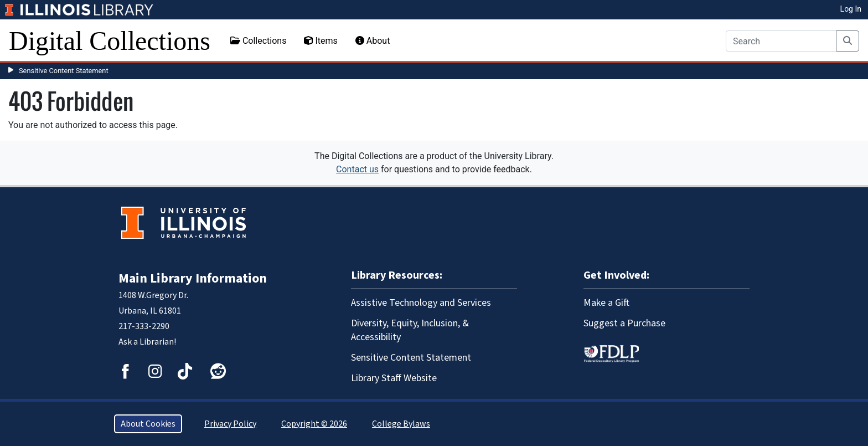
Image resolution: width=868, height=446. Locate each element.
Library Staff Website (394, 378)
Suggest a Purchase (624, 323)
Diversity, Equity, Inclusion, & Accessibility (410, 330)
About (373, 41)
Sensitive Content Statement (64, 71)
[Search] (781, 41)
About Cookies (148, 424)
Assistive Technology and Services (421, 303)
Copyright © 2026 (314, 424)
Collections (259, 41)
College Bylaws (401, 424)
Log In (851, 9)
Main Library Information (193, 278)
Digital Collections (110, 41)
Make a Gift (606, 303)
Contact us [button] (357, 169)
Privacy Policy (230, 424)
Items (321, 41)
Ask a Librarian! (147, 342)
